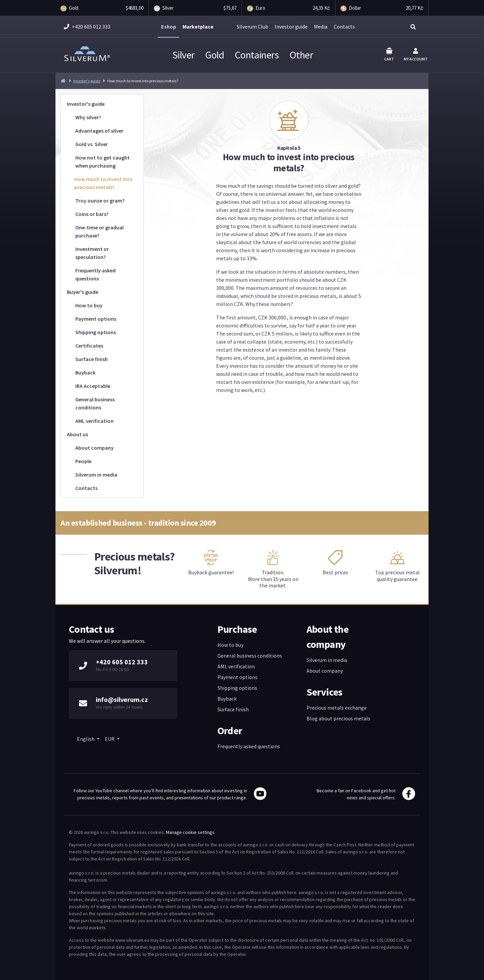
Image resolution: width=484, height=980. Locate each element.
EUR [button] (110, 739)
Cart (389, 55)
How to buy (89, 305)
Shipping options (96, 332)
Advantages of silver (99, 131)
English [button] (86, 739)
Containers (257, 55)
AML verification (94, 421)
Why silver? (88, 117)
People (83, 461)
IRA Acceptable (93, 386)
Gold (214, 55)
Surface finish (92, 359)
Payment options (96, 319)
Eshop (169, 27)
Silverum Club (252, 27)
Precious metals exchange (337, 708)
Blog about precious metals (338, 718)
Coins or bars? (92, 214)
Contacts (344, 27)
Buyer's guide (83, 292)
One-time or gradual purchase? (99, 231)
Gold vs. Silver (92, 144)
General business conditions (95, 403)
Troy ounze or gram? (100, 201)
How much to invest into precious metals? (104, 183)
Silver (183, 55)
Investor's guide (87, 81)
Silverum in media (96, 475)
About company (94, 448)
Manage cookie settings (190, 832)
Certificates (89, 346)
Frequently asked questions (95, 274)
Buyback (85, 372)
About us (77, 434)
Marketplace (198, 27)
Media (321, 27)
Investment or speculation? (92, 253)
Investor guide (291, 27)
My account (416, 55)
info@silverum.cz (122, 699)
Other (301, 55)
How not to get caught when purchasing (103, 162)
